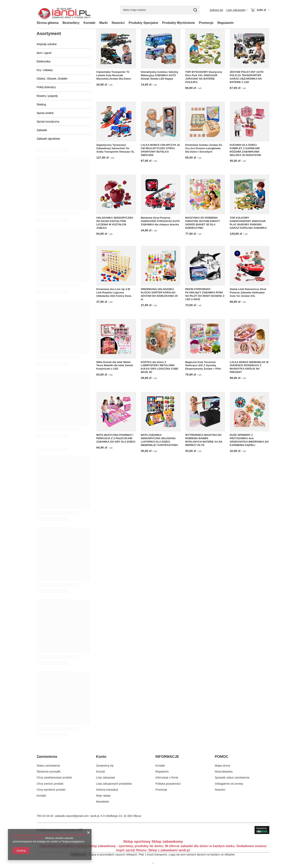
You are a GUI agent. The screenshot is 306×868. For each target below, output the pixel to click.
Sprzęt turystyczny (48, 122)
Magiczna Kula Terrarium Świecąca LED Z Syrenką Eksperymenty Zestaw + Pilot (203, 365)
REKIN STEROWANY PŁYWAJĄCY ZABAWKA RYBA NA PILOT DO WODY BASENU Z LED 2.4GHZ (205, 294)
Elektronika (43, 61)
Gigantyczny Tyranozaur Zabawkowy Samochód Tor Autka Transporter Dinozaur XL (115, 148)
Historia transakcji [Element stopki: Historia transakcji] (107, 790)
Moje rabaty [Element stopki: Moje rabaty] (103, 796)
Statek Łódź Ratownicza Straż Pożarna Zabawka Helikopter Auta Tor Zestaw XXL (248, 292)
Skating (41, 104)
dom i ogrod (44, 53)
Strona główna (48, 23)
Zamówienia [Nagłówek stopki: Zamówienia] (47, 757)
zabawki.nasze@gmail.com (72, 816)
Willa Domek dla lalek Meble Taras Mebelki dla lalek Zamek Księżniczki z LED (115, 365)
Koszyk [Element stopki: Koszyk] (101, 772)
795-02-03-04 (45, 816)
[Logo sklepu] (64, 10)
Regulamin (225, 23)
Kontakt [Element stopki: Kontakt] (41, 796)
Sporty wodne (45, 113)
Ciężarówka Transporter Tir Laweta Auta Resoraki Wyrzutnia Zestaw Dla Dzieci (114, 75)
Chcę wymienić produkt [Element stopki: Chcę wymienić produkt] (51, 790)
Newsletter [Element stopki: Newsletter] (103, 802)
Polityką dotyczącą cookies (28, 838)
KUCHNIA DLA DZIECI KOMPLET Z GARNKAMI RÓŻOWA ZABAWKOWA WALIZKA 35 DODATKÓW (245, 150)
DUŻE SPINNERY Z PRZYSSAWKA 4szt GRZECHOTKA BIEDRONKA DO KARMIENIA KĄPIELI (249, 440)
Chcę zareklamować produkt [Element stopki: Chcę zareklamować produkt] (54, 778)
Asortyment (49, 34)
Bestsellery (71, 23)
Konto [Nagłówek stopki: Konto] (101, 757)
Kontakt (90, 23)
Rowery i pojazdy (47, 96)
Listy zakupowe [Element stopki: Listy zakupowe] (106, 778)
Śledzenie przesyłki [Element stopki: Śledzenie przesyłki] (49, 772)
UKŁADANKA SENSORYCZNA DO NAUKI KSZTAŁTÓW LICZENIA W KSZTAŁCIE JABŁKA (115, 223)
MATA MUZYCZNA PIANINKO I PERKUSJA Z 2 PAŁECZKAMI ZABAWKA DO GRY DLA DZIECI (116, 438)
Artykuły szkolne (47, 44)
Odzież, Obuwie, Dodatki (52, 79)
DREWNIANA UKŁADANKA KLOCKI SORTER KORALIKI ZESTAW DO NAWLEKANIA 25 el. (159, 294)
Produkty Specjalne (144, 23)
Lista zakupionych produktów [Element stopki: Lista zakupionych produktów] (114, 784)
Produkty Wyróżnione (178, 23)
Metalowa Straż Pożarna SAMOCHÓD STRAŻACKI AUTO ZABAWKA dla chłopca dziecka (160, 221)
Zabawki (42, 130)
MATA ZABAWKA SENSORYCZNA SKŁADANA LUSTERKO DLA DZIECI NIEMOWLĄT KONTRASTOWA (159, 440)
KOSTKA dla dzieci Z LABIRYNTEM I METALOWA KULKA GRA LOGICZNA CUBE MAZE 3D (160, 367)
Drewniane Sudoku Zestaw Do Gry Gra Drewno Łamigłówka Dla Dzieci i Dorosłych (204, 148)
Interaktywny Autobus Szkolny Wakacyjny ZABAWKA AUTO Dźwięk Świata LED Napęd (160, 75)
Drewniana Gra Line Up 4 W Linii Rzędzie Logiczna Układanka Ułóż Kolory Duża (114, 292)
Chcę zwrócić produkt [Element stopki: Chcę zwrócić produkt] (50, 784)
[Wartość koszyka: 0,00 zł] (260, 10)
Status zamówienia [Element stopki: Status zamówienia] (48, 766)
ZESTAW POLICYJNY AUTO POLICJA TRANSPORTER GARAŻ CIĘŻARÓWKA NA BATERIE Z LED (247, 77)
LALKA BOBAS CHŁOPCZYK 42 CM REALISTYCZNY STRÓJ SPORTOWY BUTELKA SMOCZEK (160, 150)
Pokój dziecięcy (46, 87)
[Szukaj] (195, 10)
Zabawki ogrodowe (48, 139)
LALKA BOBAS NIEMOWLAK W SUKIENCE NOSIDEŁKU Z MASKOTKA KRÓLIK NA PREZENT (249, 367)
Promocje (206, 23)
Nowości (118, 23)
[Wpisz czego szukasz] (160, 10)
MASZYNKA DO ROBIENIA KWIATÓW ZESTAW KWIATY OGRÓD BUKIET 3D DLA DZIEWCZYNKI (203, 223)
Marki (103, 23)
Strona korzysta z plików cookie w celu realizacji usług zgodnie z (50, 835)
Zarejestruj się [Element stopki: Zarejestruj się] (105, 766)
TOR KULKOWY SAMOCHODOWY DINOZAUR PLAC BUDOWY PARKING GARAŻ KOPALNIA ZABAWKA (248, 223)
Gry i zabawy (45, 70)
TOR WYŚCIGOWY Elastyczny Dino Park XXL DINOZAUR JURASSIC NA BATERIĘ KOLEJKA (204, 77)
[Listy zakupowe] (237, 10)
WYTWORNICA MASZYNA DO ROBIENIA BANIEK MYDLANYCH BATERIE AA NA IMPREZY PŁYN (204, 440)
